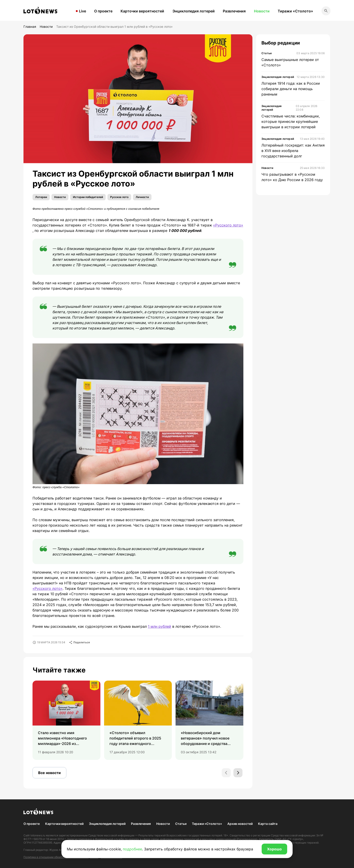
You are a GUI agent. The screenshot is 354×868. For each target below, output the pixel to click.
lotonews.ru (38, 835)
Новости (262, 11)
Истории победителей (88, 197)
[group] (66, 720)
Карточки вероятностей (142, 11)
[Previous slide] (226, 773)
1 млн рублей (160, 626)
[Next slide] (238, 773)
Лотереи (41, 197)
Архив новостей (240, 824)
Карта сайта (268, 824)
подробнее (132, 849)
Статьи (181, 824)
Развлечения (234, 11)
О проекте (103, 11)
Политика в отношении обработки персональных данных (61, 857)
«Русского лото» (228, 225)
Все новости (49, 773)
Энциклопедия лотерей (194, 11)
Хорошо (274, 849)
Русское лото (119, 197)
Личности (142, 197)
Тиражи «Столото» (295, 11)
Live (83, 11)
